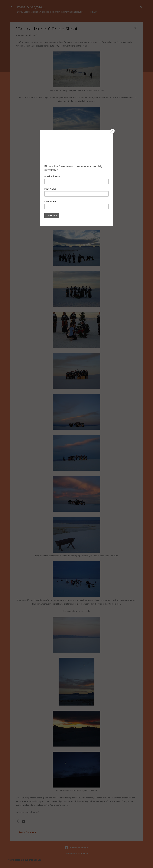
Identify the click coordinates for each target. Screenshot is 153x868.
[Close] (112, 131)
